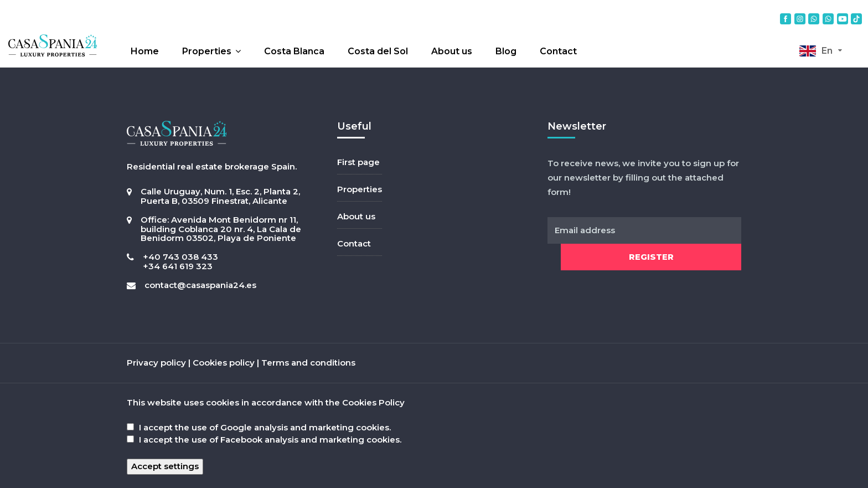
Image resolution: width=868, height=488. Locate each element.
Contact (558, 51)
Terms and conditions (308, 363)
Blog (506, 51)
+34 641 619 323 (178, 266)
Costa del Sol (378, 51)
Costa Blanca (294, 51)
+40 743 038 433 (180, 257)
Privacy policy (156, 363)
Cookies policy (224, 363)
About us (452, 51)
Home (145, 51)
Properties (207, 51)
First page (358, 162)
